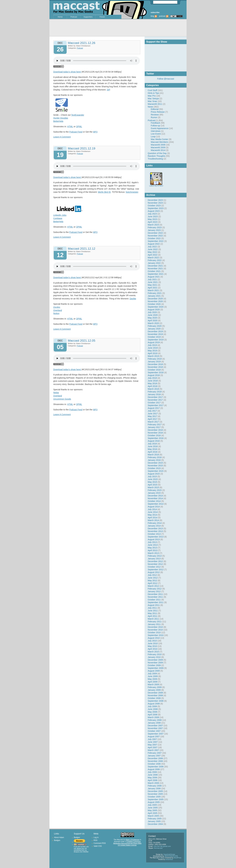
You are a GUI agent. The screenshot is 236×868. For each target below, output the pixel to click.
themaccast (158, 848)
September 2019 (156, 340)
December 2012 (155, 561)
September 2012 (156, 570)
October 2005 (154, 797)
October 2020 (154, 304)
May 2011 (152, 613)
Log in (96, 837)
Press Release (158, 112)
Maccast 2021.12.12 (82, 249)
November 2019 (155, 334)
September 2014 (156, 504)
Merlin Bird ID (104, 192)
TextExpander (78, 115)
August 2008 (154, 704)
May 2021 (152, 285)
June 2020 (153, 315)
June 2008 (153, 709)
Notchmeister (132, 192)
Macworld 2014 (158, 150)
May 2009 (152, 679)
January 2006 (154, 788)
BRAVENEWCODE (171, 856)
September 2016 (156, 438)
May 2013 (152, 548)
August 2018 (154, 375)
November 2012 (155, 564)
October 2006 (154, 764)
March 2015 (153, 487)
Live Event (156, 134)
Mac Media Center (159, 139)
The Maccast (118, 840)
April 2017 (153, 419)
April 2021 (153, 288)
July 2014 (152, 509)
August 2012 (154, 572)
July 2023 (152, 214)
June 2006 (153, 775)
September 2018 (156, 372)
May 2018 (152, 383)
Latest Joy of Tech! (156, 185)
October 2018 (154, 370)
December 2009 (155, 660)
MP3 (95, 132)
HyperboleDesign (169, 854)
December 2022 (155, 233)
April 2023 (153, 222)
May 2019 (152, 351)
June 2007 (153, 742)
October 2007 (154, 731)
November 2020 (155, 301)
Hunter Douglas (61, 118)
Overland (58, 310)
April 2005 (153, 813)
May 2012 (152, 580)
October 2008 (154, 698)
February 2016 (155, 457)
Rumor (154, 117)
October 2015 (154, 468)
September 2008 (156, 701)
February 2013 (155, 556)
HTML (70, 126)
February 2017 (155, 424)
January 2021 (154, 296)
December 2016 (155, 430)
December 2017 (155, 397)
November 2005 (155, 794)
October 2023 (154, 206)
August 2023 (154, 211)
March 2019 (153, 356)
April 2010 (153, 649)
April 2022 (153, 255)
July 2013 (152, 542)
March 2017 (153, 422)
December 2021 (155, 266)
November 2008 (155, 695)
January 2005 (154, 821)
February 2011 (155, 622)
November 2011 (155, 597)
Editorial (155, 109)
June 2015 (153, 479)
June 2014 (153, 512)
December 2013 (155, 528)
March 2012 (153, 586)
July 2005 (152, 805)
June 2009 (153, 676)
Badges (57, 840)
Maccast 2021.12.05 (82, 341)
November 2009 (155, 663)
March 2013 (153, 553)
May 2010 (152, 646)
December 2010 (155, 627)
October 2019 (154, 337)
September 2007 (156, 734)
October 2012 (154, 567)
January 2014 (154, 526)
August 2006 (154, 769)
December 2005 (155, 791)
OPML (79, 126)
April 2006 (153, 780)
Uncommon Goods (62, 399)
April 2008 (153, 715)
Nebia (56, 393)
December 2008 (155, 693)
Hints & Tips (153, 93)
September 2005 (156, 799)
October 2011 (154, 600)
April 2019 (153, 353)
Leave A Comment (62, 137)
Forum (102, 17)
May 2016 (152, 449)
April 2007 (153, 747)
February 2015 (155, 490)
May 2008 (152, 712)
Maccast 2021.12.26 (82, 43)
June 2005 (153, 808)
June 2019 (153, 348)
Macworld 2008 (158, 145)
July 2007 (152, 739)
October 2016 (154, 435)
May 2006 (152, 778)
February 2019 (155, 359)
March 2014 (153, 520)
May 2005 (152, 810)
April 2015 (153, 485)
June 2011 (153, 611)
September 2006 (156, 767)
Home (60, 17)
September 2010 (156, 635)
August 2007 (154, 736)
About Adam (59, 837)
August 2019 (154, 342)
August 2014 (154, 507)
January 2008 (154, 723)
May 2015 (152, 482)
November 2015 (155, 466)
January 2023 (154, 230)
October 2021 (154, 271)
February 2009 (155, 687)
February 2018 (155, 392)
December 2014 (155, 496)
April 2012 (153, 583)
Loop (153, 137)
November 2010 (155, 630)
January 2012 (154, 591)
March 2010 (153, 652)
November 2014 (155, 498)
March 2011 (153, 619)
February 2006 (155, 786)
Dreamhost (169, 859)
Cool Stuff (152, 90)
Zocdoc (57, 307)
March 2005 (153, 816)
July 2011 (152, 608)
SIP (108, 90)
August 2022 (154, 244)
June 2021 (153, 282)
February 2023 (155, 227)
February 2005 (155, 819)
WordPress (177, 858)
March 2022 (153, 258)
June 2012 (153, 578)
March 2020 (153, 323)
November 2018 (155, 367)
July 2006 (152, 772)
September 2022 (156, 241)
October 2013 (154, 534)
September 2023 (156, 208)
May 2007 (152, 745)
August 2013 (154, 539)
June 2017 (153, 414)
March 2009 (153, 684)
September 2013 (156, 537)
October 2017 (154, 403)
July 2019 (152, 345)
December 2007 (155, 726)
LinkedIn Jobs (60, 215)
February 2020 (155, 326)
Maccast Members (159, 142)
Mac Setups (153, 99)
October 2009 (154, 665)
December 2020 (155, 299)
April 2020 (153, 321)
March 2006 (153, 783)
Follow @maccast (166, 79)
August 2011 (154, 605)
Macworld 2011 (155, 104)
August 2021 (154, 277)
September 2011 (156, 602)
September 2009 (156, 668)
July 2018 (152, 378)
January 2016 (154, 460)
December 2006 (155, 758)
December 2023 (155, 200)
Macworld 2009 (158, 147)
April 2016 (153, 452)
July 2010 (152, 641)
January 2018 (154, 394)
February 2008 (155, 720)
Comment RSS (100, 843)
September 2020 (156, 307)
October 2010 (154, 632)
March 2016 (153, 455)
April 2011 (153, 616)
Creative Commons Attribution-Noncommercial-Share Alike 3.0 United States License (127, 843)
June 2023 (153, 217)
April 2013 (153, 550)
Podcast (74, 17)
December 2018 (155, 364)
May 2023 (152, 219)
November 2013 (155, 531)
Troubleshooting (155, 159)
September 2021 (156, 274)
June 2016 (153, 446)
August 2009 (154, 671)
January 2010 (154, 657)
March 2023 (153, 225)
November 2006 (155, 761)
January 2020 (154, 329)
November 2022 (155, 236)
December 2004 (155, 824)
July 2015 (152, 476)
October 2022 (154, 238)
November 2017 (155, 400)
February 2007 (155, 753)
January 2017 (154, 427)
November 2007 (155, 728)
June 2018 (153, 381)
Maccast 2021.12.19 (82, 148)
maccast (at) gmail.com (162, 846)
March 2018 (153, 389)
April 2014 (153, 518)
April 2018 (153, 386)
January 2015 (154, 493)
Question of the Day (157, 153)
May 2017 (152, 416)
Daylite (133, 299)
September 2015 (156, 471)
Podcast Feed (76, 132)
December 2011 (155, 594)
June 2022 (153, 249)
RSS (95, 840)
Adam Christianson (132, 840)
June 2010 (153, 643)
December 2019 (155, 331)
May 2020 (152, 318)
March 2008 (153, 717)
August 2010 (154, 638)
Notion (56, 313)
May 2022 (152, 252)
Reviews (155, 115)
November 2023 (155, 203)
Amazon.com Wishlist (81, 852)
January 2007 (154, 756)
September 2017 (156, 405)
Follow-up (155, 126)
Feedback (155, 123)
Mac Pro (152, 96)
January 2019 (154, 362)
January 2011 (154, 624)
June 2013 (153, 545)
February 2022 (155, 260)
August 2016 (154, 441)
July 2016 (152, 444)
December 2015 (155, 463)
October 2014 (154, 501)
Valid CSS (98, 846)
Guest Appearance (160, 128)
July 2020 (152, 312)
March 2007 (153, 750)
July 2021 (152, 279)
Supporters (88, 17)
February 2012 (155, 589)
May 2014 (152, 515)
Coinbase (58, 218)
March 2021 (153, 290)
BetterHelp (58, 121)
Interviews (156, 131)
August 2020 (154, 310)
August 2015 (154, 474)
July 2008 (152, 706)
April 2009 (153, 682)
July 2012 (152, 575)
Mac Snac (152, 101)
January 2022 (154, 263)
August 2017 (154, 408)
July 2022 (152, 247)
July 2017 (152, 411)
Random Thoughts (156, 156)
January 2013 (154, 559)
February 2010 (155, 654)
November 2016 (155, 433)
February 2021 (155, 293)
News (150, 107)
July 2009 (152, 674)
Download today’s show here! (67, 72)
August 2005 (154, 802)
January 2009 (154, 690)
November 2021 (155, 269)
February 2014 (155, 523)
